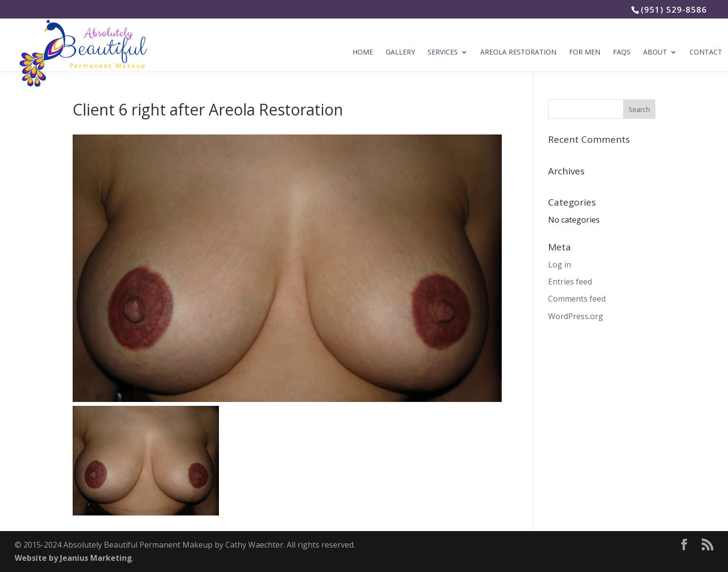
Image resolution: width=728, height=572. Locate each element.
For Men (585, 53)
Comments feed (577, 299)
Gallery (400, 53)
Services (443, 53)
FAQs (622, 53)
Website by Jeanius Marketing (73, 558)
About (655, 53)
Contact (706, 53)
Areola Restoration (518, 53)
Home (363, 53)
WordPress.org (576, 316)
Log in (560, 265)
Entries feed (570, 282)
